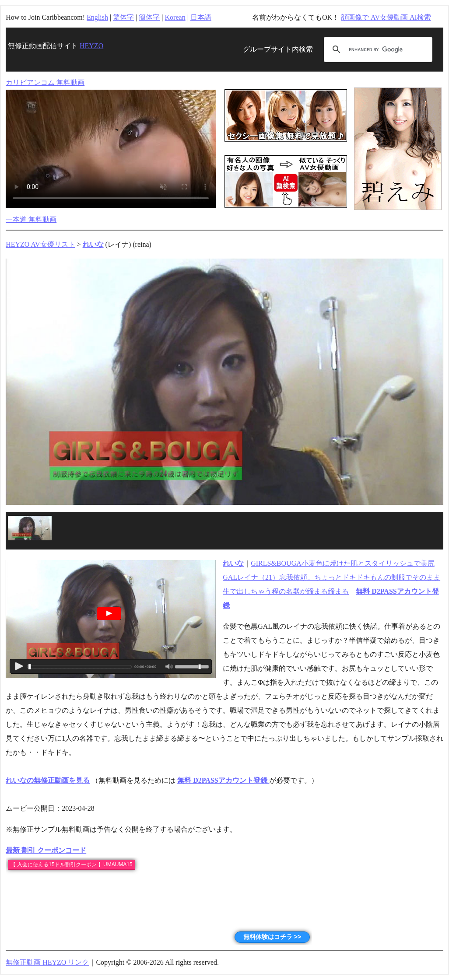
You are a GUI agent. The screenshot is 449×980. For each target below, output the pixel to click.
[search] (377, 49)
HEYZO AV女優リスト (40, 244)
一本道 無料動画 (31, 219)
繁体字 (123, 17)
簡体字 (149, 17)
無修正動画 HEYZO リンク (47, 962)
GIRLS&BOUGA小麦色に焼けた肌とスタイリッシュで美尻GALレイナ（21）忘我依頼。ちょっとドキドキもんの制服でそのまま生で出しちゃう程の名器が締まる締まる (331, 577)
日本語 (201, 17)
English (97, 17)
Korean (175, 17)
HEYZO (91, 46)
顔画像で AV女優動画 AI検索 (386, 17)
